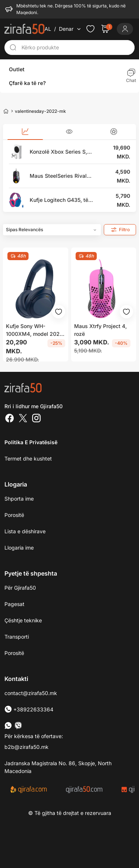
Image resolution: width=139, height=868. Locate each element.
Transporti (17, 636)
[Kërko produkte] (76, 46)
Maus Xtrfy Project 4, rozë (100, 329)
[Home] (6, 110)
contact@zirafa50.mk (31, 692)
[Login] (125, 28)
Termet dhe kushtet (28, 457)
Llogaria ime (19, 546)
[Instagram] (36, 418)
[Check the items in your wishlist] (90, 28)
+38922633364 (29, 708)
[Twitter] (23, 418)
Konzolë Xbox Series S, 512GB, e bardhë (58, 151)
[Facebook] (10, 418)
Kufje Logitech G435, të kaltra (59, 199)
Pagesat (14, 603)
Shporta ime (19, 497)
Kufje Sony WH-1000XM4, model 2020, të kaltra (35, 330)
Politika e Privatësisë (31, 441)
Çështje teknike (23, 619)
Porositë (14, 652)
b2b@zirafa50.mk (27, 746)
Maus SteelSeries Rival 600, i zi (58, 175)
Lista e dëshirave (25, 530)
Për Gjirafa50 (20, 587)
